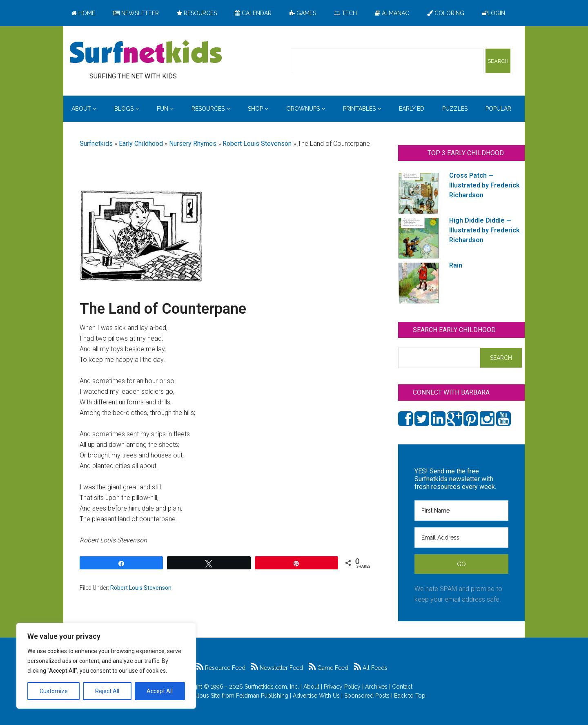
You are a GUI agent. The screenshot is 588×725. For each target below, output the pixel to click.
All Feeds (371, 668)
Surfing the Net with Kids (146, 53)
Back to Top (410, 696)
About (311, 687)
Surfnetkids (96, 144)
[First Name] (461, 511)
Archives (376, 687)
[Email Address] (461, 538)
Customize (54, 691)
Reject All (107, 691)
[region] (106, 666)
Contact (402, 687)
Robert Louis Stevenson (257, 144)
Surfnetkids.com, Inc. (272, 687)
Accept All (160, 691)
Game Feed (329, 668)
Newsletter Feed (277, 668)
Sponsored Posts (367, 696)
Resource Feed (221, 668)
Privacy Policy (342, 687)
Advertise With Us (316, 696)
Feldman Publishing (262, 696)
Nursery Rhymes (193, 144)
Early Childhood (141, 144)
